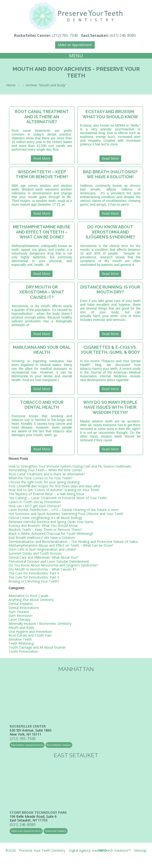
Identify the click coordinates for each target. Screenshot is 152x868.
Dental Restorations (24, 608)
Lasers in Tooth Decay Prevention (35, 502)
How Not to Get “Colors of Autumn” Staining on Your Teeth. (54, 490)
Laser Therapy (19, 619)
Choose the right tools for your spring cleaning (44, 482)
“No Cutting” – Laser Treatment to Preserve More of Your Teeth (58, 498)
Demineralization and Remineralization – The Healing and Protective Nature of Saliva (73, 542)
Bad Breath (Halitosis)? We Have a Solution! (42, 538)
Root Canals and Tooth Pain (30, 635)
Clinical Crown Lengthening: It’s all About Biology (45, 518)
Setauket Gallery (56, 831)
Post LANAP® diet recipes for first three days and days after (55, 486)
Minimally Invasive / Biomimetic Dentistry (40, 623)
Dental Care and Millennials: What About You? (43, 557)
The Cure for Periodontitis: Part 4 (34, 573)
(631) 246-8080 (123, 35)
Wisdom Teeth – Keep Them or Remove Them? (45, 530)
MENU (76, 56)
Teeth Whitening (21, 643)
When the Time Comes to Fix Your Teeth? (40, 478)
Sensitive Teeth (20, 639)
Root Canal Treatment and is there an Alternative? (47, 474)
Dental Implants (21, 604)
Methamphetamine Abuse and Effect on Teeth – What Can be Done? (61, 545)
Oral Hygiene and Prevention (30, 632)
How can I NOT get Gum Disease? (35, 506)
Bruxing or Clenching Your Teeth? (34, 581)
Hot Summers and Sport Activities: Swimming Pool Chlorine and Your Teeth (66, 514)
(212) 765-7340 (65, 35)
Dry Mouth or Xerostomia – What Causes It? (42, 569)
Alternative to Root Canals (29, 596)
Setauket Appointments (26, 831)
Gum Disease (19, 612)
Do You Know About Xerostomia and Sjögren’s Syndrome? (53, 565)
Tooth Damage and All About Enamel (37, 647)
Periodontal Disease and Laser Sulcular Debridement (49, 561)
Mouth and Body (21, 628)
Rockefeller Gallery (59, 745)
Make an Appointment (75, 45)
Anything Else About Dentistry (31, 600)
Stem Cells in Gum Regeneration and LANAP (42, 549)
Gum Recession (20, 615)
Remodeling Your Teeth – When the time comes (45, 470)
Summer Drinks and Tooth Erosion (35, 553)
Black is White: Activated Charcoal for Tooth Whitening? (51, 534)
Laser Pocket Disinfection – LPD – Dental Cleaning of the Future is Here (63, 510)
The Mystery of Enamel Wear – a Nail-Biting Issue (46, 494)
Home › (14, 85)
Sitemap (140, 850)
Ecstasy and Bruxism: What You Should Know (43, 525)
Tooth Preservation (23, 651)
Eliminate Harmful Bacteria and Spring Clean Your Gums (51, 522)
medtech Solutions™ (111, 850)
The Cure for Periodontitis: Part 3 (34, 577)
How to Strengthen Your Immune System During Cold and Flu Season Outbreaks (70, 466)
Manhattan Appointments (27, 745)
